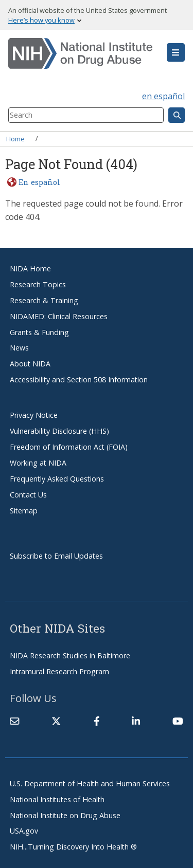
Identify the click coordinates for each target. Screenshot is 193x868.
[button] (176, 52)
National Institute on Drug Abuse (65, 815)
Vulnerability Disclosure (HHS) (59, 431)
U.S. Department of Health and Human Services (90, 783)
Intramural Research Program (59, 671)
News (19, 348)
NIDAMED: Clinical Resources (59, 316)
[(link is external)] (56, 721)
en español (163, 96)
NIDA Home (30, 269)
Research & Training (44, 300)
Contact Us (28, 495)
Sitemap (24, 511)
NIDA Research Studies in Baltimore (70, 655)
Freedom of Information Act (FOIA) (69, 447)
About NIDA (30, 364)
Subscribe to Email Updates (56, 556)
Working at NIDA (38, 463)
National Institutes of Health (57, 799)
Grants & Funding (39, 332)
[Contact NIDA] (14, 721)
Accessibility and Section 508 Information (79, 380)
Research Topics (38, 284)
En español (39, 182)
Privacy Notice (34, 415)
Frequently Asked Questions (57, 479)
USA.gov (24, 831)
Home (15, 138)
